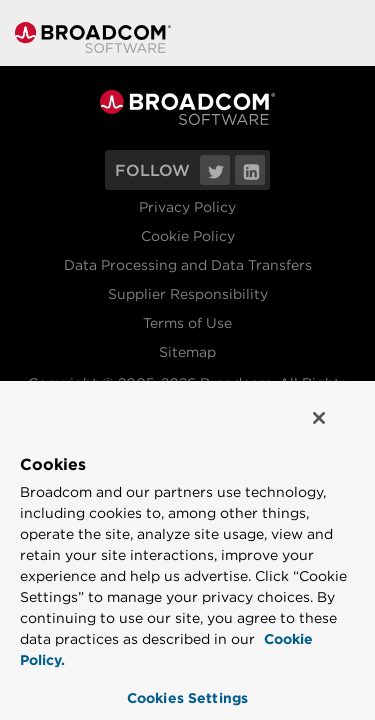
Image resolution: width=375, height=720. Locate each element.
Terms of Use (187, 323)
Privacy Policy (187, 207)
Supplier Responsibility (188, 294)
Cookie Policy (188, 236)
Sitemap (187, 352)
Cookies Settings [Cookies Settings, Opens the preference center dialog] (187, 698)
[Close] (333, 426)
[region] (187, 553)
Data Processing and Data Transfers (188, 265)
